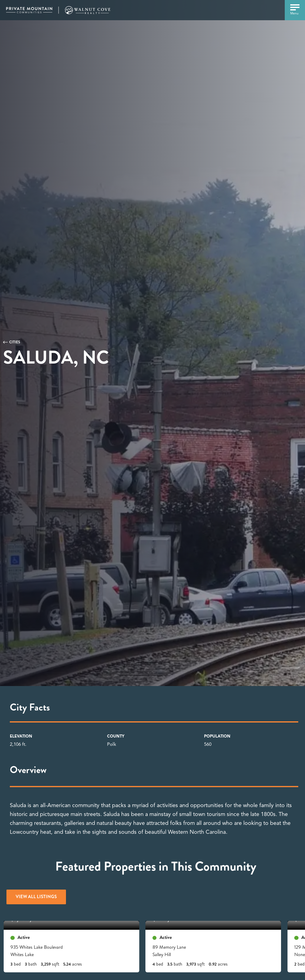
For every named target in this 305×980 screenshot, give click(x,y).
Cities (15, 342)
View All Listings (36, 897)
